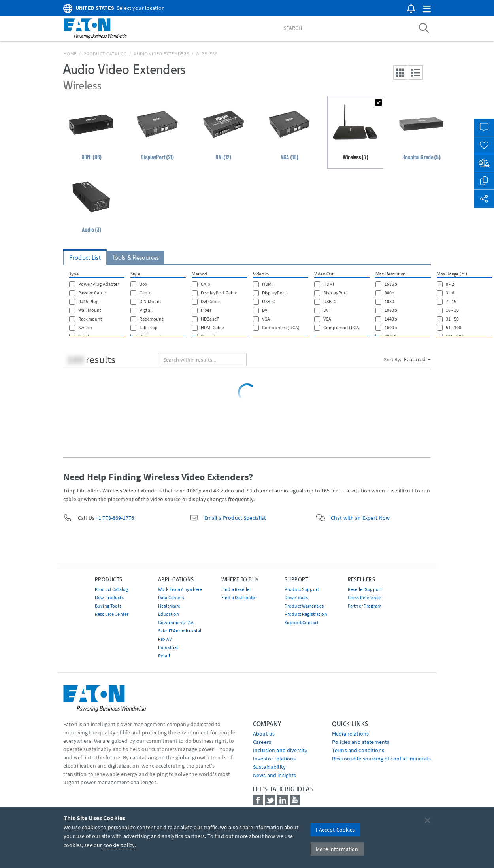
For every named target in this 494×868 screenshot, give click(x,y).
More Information (337, 849)
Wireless (206, 54)
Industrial (168, 647)
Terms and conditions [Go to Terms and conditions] (358, 750)
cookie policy (119, 845)
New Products (109, 597)
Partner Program (365, 606)
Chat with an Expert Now (360, 518)
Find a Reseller (236, 589)
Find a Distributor (239, 597)
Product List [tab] (85, 258)
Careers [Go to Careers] (262, 742)
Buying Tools (108, 606)
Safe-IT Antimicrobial (180, 631)
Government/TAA (176, 622)
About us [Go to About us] (264, 734)
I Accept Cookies (335, 830)
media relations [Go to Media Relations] (350, 734)
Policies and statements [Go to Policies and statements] (361, 742)
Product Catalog (105, 54)
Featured (417, 359)
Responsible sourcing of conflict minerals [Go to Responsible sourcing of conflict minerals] (381, 759)
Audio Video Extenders (161, 54)
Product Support (302, 589)
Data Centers (171, 597)
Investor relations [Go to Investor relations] (274, 759)
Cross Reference (364, 597)
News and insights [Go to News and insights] (274, 775)
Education (169, 614)
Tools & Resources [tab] (136, 258)
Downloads (296, 597)
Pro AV (165, 639)
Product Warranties (304, 606)
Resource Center (112, 614)
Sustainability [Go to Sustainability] (269, 767)
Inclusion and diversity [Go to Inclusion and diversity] (280, 750)
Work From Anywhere (180, 589)
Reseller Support (365, 589)
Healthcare (169, 606)
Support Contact (302, 622)
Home (70, 54)
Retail (164, 656)
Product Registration (306, 614)
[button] (427, 9)
